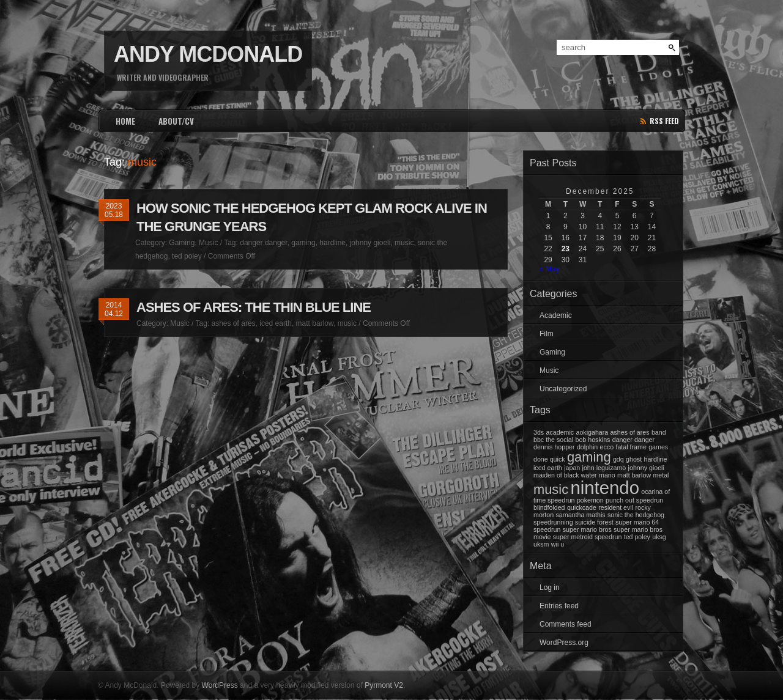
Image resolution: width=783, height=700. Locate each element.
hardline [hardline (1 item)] (655, 459)
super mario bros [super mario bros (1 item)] (587, 529)
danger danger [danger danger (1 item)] (633, 440)
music (404, 243)
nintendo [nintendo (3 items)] (605, 488)
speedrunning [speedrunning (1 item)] (553, 522)
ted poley (187, 256)
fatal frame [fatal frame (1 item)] (631, 447)
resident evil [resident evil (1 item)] (616, 507)
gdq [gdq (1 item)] (618, 459)
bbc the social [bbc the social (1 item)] (553, 440)
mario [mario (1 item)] (607, 475)
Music (208, 243)
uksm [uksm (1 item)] (541, 544)
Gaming (182, 243)
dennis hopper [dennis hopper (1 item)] (554, 447)
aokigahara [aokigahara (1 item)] (592, 432)
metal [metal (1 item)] (661, 475)
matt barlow (315, 323)
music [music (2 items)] (551, 489)
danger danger (263, 243)
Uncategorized (563, 389)
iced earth (276, 323)
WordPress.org (564, 643)
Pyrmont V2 (384, 685)
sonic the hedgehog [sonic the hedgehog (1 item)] (636, 515)
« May (550, 269)
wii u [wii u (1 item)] (558, 544)
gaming (303, 243)
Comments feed (566, 624)
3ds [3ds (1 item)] (539, 432)
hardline (332, 243)
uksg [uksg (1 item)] (659, 537)
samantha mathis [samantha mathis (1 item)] (581, 515)
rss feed (664, 121)
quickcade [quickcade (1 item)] (582, 507)
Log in (550, 588)
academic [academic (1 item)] (560, 432)
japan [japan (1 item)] (572, 468)
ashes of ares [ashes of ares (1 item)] (630, 432)
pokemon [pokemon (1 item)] (590, 500)
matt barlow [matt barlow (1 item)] (634, 475)
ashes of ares (234, 323)
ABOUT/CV (176, 121)
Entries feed (559, 606)
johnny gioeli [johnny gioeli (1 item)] (646, 468)
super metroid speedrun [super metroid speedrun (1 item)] (588, 537)
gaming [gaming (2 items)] (589, 457)
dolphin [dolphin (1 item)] (587, 447)
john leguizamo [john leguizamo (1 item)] (604, 468)
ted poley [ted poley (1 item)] (637, 537)
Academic (556, 315)
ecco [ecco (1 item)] (607, 447)
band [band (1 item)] (659, 432)
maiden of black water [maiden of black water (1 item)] (565, 475)
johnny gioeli (370, 243)
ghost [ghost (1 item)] (634, 459)
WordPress (220, 685)
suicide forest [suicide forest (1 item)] (594, 522)
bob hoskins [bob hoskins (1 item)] (593, 440)
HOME (125, 121)
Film (547, 334)
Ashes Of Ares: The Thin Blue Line (254, 307)
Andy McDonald (208, 54)
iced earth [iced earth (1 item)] (548, 468)
